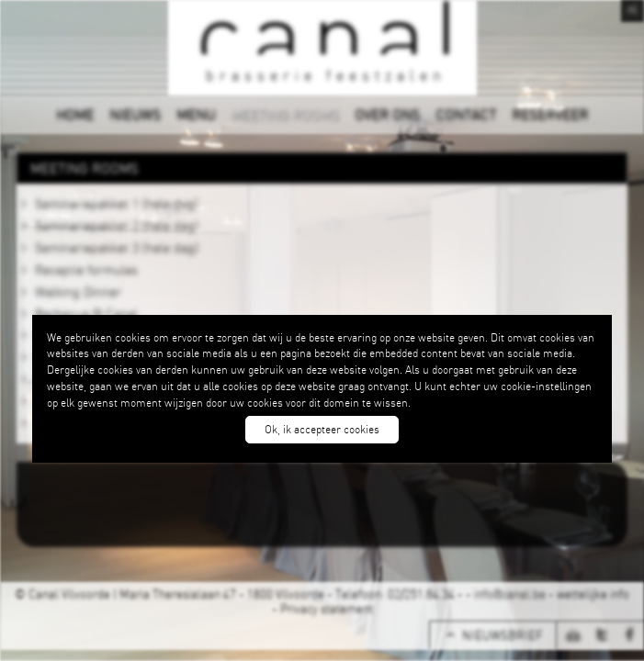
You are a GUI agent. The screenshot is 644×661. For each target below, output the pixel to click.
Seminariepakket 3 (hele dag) (117, 247)
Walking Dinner (78, 291)
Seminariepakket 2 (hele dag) (117, 225)
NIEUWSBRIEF (502, 635)
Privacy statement (327, 609)
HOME (75, 114)
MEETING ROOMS (285, 114)
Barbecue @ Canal (86, 313)
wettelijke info (593, 594)
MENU (196, 114)
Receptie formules (86, 269)
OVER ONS (387, 114)
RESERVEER (550, 114)
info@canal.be (510, 594)
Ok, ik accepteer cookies (322, 429)
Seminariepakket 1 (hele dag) (117, 203)
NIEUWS (135, 114)
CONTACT (466, 114)
